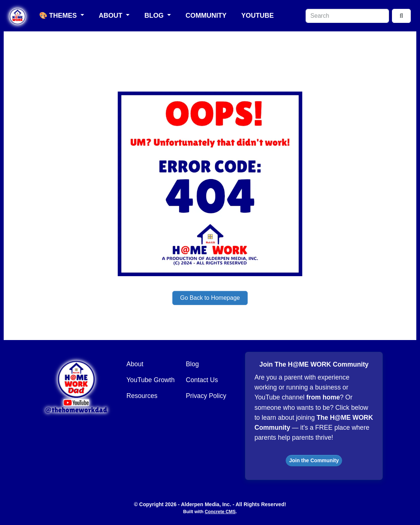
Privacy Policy (206, 396)
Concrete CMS (220, 512)
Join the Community (314, 460)
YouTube (258, 16)
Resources (142, 396)
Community (206, 16)
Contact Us (202, 380)
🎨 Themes (59, 16)
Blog (155, 16)
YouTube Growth (151, 380)
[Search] (347, 16)
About (112, 16)
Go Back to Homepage (210, 298)
